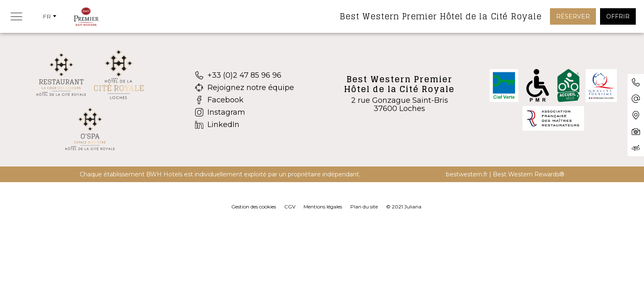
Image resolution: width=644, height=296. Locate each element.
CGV (290, 207)
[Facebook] (245, 100)
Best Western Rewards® (529, 174)
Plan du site (364, 207)
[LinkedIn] (245, 125)
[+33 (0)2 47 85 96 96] (245, 75)
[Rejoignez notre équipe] (245, 88)
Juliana (413, 207)
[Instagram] (245, 112)
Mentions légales (323, 207)
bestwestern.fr (467, 174)
